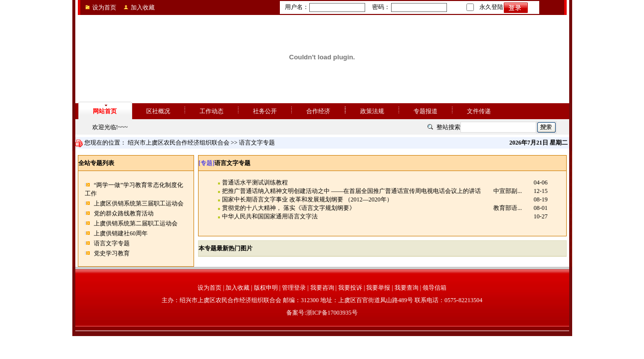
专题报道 (426, 111)
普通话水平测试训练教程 (255, 182)
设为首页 (104, 7)
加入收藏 (143, 7)
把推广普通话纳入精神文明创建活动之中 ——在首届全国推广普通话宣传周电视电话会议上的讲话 (351, 191)
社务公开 (265, 111)
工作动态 (212, 111)
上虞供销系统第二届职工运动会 (136, 223)
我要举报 (378, 288)
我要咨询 (322, 288)
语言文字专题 (112, 243)
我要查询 (407, 288)
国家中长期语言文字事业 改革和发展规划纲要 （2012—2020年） (307, 199)
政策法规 (372, 111)
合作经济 (318, 111)
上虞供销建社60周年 (121, 233)
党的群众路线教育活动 (124, 213)
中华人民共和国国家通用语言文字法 (270, 216)
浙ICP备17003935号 (332, 313)
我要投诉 (350, 288)
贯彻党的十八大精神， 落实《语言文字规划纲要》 (289, 208)
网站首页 (105, 111)
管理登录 (294, 288)
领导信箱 (434, 288)
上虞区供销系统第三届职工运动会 (139, 203)
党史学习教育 (112, 253)
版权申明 (266, 288)
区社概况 (158, 111)
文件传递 (479, 111)
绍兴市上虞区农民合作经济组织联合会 (179, 143)
